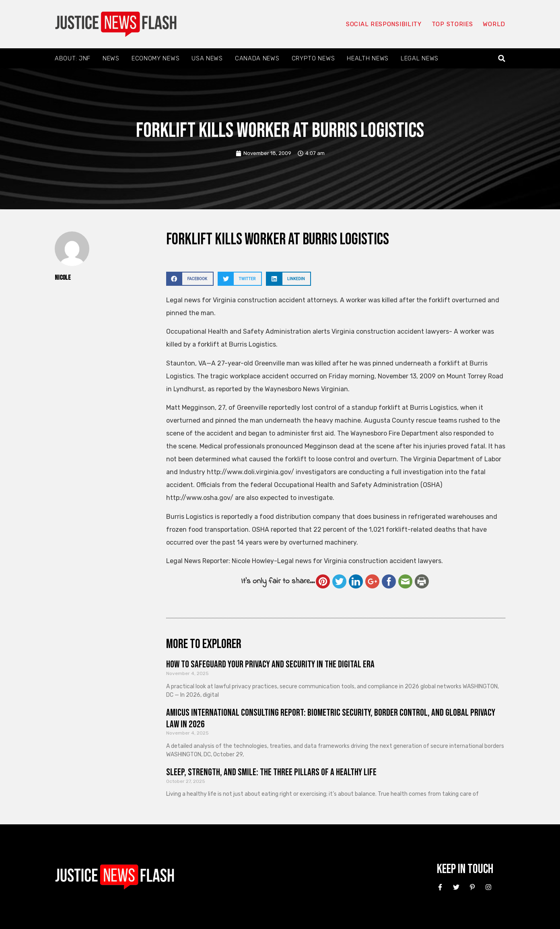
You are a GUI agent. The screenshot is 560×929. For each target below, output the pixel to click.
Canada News (257, 58)
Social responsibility (384, 24)
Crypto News (313, 58)
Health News (368, 58)
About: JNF (73, 58)
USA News (207, 58)
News (111, 58)
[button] (502, 59)
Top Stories (452, 24)
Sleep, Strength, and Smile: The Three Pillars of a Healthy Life (271, 772)
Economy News (155, 58)
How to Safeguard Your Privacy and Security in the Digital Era (270, 664)
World (494, 24)
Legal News (420, 58)
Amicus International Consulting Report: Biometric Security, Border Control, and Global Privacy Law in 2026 (331, 718)
